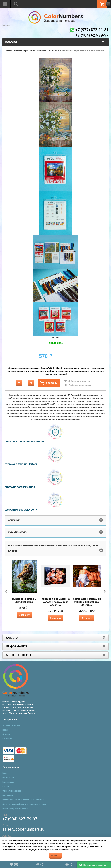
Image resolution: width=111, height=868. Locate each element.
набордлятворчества (49, 410)
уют (86, 410)
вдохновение (69, 413)
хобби (53, 404)
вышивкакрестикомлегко (63, 416)
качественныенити (15, 404)
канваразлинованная (88, 401)
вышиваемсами (41, 416)
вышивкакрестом (45, 395)
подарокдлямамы (88, 407)
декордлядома (96, 410)
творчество (14, 407)
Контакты (7, 739)
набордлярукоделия (81, 398)
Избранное (8, 795)
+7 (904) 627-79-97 (20, 819)
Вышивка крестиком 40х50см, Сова (24, 601)
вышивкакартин (30, 401)
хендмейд (25, 407)
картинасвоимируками (17, 413)
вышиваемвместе (68, 401)
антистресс (55, 413)
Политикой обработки (43, 847)
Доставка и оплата (11, 725)
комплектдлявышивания (89, 416)
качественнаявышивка (21, 416)
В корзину (49, 383)
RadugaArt (76, 395)
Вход (5, 773)
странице (74, 849)
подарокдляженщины (67, 407)
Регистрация (8, 778)
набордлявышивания (25, 395)
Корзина (6, 787)
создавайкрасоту (65, 404)
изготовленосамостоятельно (90, 413)
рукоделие (54, 398)
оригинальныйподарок (72, 410)
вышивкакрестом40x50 (37, 404)
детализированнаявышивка (66, 419)
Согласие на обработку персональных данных (24, 804)
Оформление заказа (12, 791)
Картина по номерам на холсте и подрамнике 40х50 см (55, 602)
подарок (51, 407)
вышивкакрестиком (38, 398)
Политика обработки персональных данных (23, 800)
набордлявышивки (18, 398)
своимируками (39, 407)
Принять (56, 856)
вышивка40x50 (62, 395)
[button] (94, 865)
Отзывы (6, 734)
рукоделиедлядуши (39, 413)
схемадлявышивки (48, 401)
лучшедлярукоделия (41, 419)
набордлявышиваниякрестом (90, 404)
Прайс (5, 730)
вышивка (65, 398)
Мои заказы (8, 782)
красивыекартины (29, 410)
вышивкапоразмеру (92, 395)
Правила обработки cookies (15, 809)
